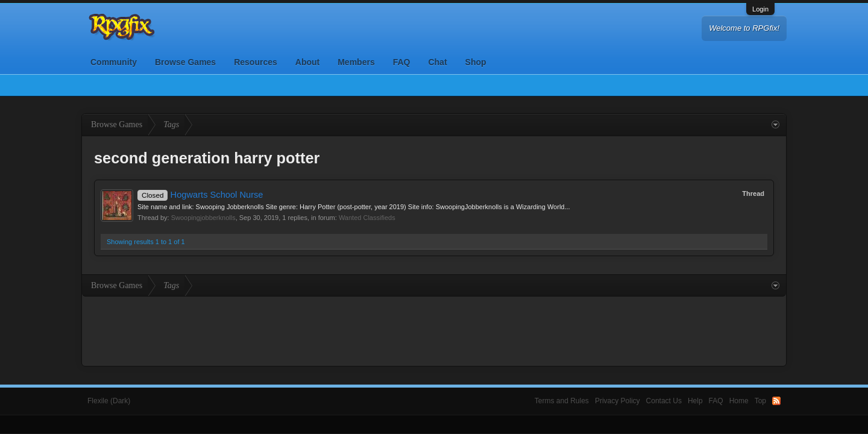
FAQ (402, 62)
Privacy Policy (618, 401)
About (307, 62)
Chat (437, 62)
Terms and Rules (562, 401)
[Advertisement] (434, 330)
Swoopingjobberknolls (203, 218)
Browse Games (185, 62)
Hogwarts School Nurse (200, 195)
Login (760, 9)
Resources (256, 62)
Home (739, 401)
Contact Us (664, 401)
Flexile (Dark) (109, 401)
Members (356, 62)
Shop (476, 62)
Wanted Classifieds (367, 218)
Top (760, 401)
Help (695, 401)
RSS (776, 401)
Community (114, 62)
